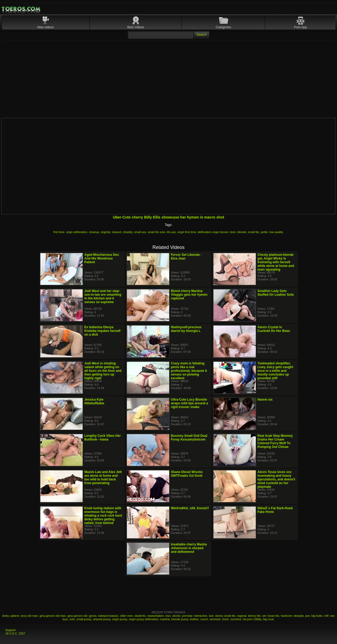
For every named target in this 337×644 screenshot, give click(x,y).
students (140, 616)
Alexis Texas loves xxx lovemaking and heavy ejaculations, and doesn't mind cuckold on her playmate (276, 479)
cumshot (236, 619)
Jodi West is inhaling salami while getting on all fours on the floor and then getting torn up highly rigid (103, 371)
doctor (176, 616)
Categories (224, 27)
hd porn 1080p (252, 619)
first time (59, 232)
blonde (242, 232)
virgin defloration (77, 232)
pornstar (187, 616)
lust (211, 616)
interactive (201, 616)
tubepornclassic (108, 616)
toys (168, 616)
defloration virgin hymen (213, 232)
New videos (46, 27)
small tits (253, 232)
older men (127, 616)
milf (326, 616)
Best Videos (136, 27)
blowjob (299, 616)
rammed (215, 619)
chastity (127, 232)
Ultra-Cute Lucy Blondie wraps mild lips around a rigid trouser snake (190, 403)
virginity (105, 232)
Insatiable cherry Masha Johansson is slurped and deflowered (189, 548)
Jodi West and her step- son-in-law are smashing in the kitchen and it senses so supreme (103, 296)
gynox (93, 616)
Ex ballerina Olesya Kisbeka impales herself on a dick (103, 331)
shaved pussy (102, 619)
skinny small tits (225, 616)
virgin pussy (120, 619)
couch (204, 619)
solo (72, 619)
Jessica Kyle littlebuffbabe (94, 401)
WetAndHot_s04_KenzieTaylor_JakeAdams (203, 508)
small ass (140, 232)
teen (233, 232)
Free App (300, 27)
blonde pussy (180, 619)
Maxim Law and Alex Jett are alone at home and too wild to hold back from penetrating (103, 478)
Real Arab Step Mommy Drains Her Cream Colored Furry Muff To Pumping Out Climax (275, 441)
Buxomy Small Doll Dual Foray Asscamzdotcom (189, 438)
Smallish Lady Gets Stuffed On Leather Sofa (276, 293)
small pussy (84, 619)
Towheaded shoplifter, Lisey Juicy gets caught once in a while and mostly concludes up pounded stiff (275, 371)
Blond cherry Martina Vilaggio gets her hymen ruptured (189, 295)
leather (194, 619)
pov (308, 616)
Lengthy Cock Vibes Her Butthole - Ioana (103, 438)
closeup (94, 232)
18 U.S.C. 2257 (15, 633)
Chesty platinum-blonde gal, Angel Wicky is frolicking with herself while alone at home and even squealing (276, 262)
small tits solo (156, 232)
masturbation (155, 616)
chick (225, 619)
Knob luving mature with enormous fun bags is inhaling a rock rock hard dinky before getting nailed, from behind (103, 516)
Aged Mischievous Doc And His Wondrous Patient (102, 258)
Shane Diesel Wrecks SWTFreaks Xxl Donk (187, 474)
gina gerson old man (53, 616)
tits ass (171, 232)
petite (264, 232)
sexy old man (29, 616)
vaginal (242, 616)
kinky (6, 616)
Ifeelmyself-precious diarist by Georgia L (186, 329)
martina (165, 619)
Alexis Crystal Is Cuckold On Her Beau (274, 329)
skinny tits (254, 616)
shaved (117, 232)
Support (10, 630)
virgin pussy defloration (144, 619)
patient (15, 616)
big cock (268, 619)
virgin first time (187, 232)
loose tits (273, 616)
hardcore (286, 616)
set (264, 616)
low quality (276, 232)
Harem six (265, 400)
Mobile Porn (21, 9)
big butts (317, 616)
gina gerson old (77, 616)
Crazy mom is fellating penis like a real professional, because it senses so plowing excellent (189, 371)
